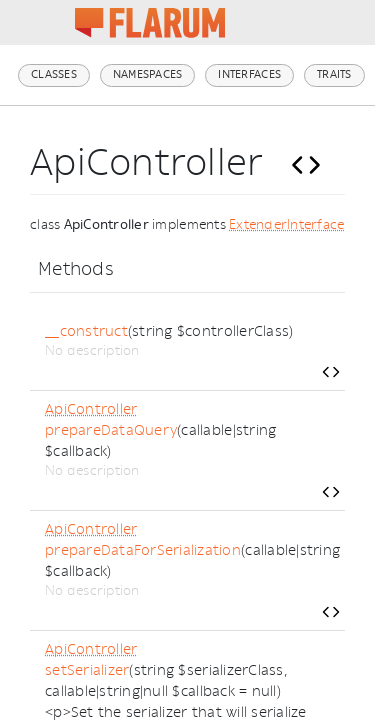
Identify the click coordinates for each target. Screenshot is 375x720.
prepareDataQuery (111, 430)
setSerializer (87, 670)
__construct (86, 331)
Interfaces (249, 74)
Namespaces (148, 74)
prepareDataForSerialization (143, 550)
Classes (54, 74)
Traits (334, 74)
